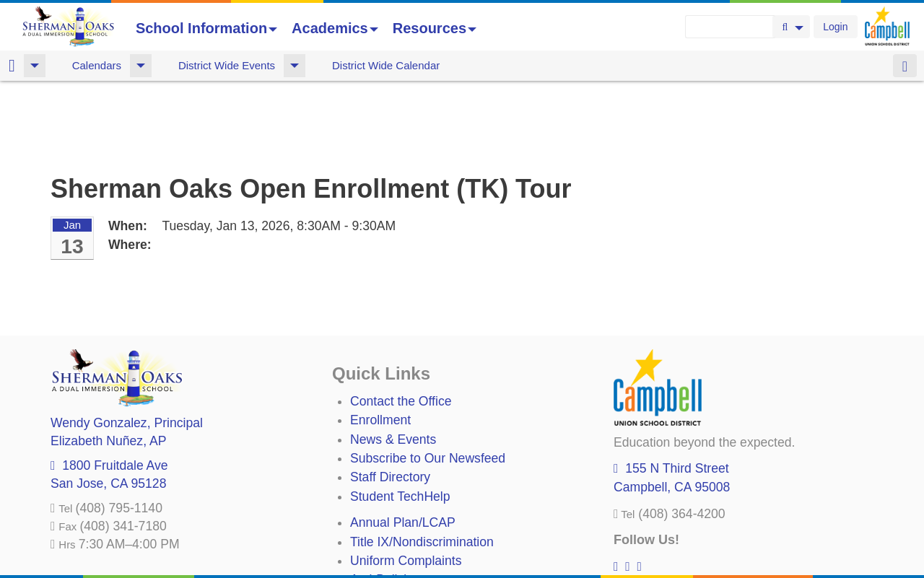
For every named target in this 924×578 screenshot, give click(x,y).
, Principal (127, 347)
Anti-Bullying (385, 504)
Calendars (97, 65)
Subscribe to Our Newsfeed (428, 382)
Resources (435, 28)
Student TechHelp (400, 421)
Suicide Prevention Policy (422, 523)
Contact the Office (401, 325)
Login (835, 27)
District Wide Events (227, 65)
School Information (206, 28)
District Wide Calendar (386, 65)
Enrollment (380, 344)
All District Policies (402, 542)
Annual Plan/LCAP (403, 447)
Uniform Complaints (406, 485)
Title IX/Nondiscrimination (422, 466)
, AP (108, 365)
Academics (335, 28)
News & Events (393, 364)
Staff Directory (390, 401)
